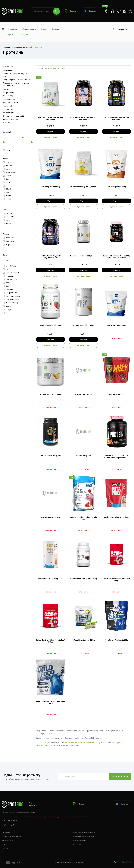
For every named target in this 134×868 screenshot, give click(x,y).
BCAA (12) (7, 123)
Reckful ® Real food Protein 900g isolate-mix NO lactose (116, 257)
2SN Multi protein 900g (116, 187)
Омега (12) (7, 89)
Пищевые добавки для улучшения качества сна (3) (16, 84)
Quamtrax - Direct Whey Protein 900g (83, 518)
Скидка (7, 150)
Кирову (97, 742)
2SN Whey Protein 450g (116, 325)
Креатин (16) (8, 96)
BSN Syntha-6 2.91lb (83, 394)
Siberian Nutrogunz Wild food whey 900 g (51, 702)
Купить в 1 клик (51, 137)
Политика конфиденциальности (84, 832)
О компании (13, 29)
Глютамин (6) (8, 106)
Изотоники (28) (9, 99)
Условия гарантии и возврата (12, 836)
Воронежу (90, 742)
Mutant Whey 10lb (83, 456)
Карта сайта (77, 844)
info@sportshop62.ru (9, 825)
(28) (9, 70)
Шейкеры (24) (8, 67)
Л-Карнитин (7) (9, 92)
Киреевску (119, 742)
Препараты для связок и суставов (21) (16, 75)
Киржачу (39, 745)
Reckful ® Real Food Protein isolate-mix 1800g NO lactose (116, 457)
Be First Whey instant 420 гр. (83, 640)
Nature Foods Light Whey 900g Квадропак (51, 118)
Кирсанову (48, 745)
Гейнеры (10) (8, 109)
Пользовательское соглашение (84, 836)
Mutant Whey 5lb (116, 394)
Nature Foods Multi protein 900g (83, 579)
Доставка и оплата (29, 29)
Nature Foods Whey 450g (51, 394)
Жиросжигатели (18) (11, 103)
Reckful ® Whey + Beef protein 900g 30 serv (116, 118)
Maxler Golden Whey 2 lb (51, 456)
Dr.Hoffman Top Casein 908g (116, 640)
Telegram (89, 11)
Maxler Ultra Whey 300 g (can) (51, 579)
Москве (74, 742)
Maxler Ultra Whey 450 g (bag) (116, 517)
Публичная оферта (80, 840)
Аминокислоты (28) (10, 119)
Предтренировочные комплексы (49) (17, 80)
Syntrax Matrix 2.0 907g (51, 517)
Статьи (44, 29)
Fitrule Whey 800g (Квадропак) (83, 187)
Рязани (68, 742)
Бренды (11, 35)
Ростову (81, 742)
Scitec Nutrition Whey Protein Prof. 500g (116, 580)
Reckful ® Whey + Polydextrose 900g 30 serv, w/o (51, 257)
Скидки (25, 35)
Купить (51, 132)
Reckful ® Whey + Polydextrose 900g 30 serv (83, 118)
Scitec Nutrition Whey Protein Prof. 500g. (51, 641)
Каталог (71, 11)
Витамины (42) (8, 113)
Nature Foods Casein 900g (51, 325)
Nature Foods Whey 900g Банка (83, 256)
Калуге (104, 742)
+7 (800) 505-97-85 (126, 862)
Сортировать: (44, 68)
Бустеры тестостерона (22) (13, 116)
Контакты (55, 29)
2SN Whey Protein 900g (51, 187)
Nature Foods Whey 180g (83, 325)
